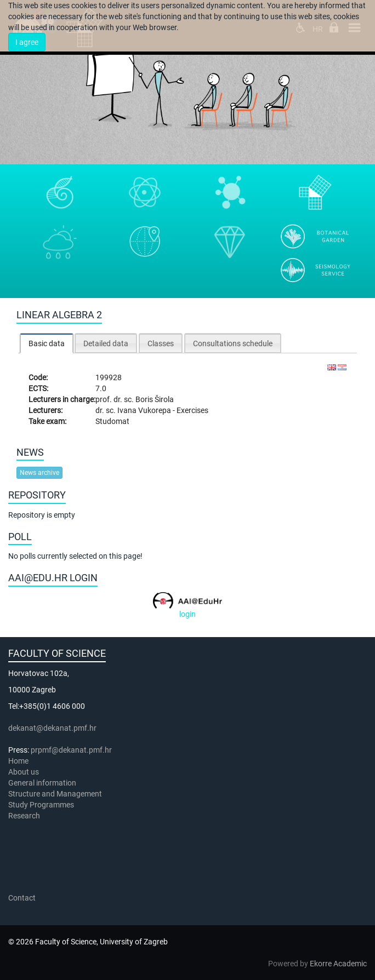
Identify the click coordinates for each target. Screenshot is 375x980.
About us (24, 772)
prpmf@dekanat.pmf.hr (71, 750)
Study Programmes (41, 805)
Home (18, 761)
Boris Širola (155, 399)
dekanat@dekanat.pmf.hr (52, 728)
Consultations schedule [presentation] (233, 343)
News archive (39, 473)
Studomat (112, 421)
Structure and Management (55, 794)
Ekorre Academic (338, 964)
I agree (27, 42)
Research (25, 816)
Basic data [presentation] (47, 343)
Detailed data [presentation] (106, 343)
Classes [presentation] (161, 343)
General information (42, 783)
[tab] (47, 343)
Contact (22, 898)
